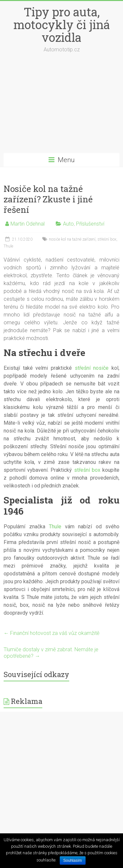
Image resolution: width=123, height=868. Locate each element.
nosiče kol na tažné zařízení (72, 239)
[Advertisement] (61, 109)
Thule (8, 246)
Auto (68, 224)
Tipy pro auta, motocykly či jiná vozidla (62, 25)
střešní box (107, 239)
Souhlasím (73, 860)
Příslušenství (90, 224)
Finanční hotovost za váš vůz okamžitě (51, 633)
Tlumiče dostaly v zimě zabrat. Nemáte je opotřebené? (51, 653)
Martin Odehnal (28, 224)
